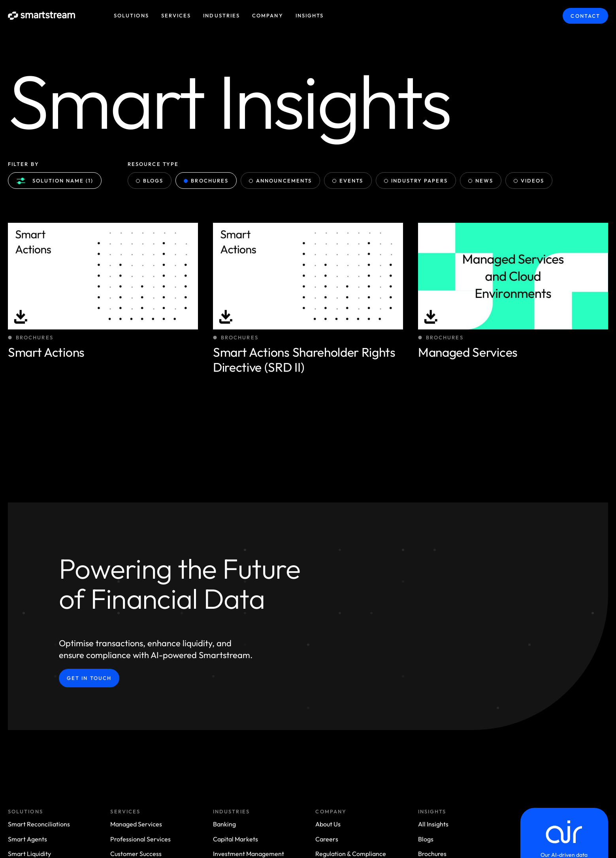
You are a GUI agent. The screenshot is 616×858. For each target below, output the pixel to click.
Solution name (55, 181)
